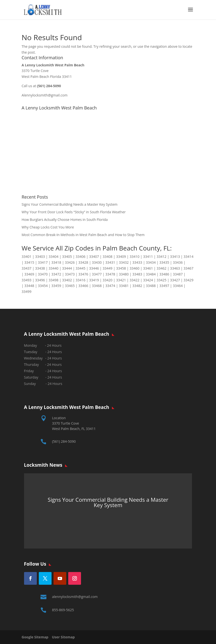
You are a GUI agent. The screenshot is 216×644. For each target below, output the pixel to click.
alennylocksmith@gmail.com (75, 597)
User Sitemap (63, 637)
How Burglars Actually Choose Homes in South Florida (65, 220)
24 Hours (55, 384)
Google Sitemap (36, 637)
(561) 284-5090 (64, 441)
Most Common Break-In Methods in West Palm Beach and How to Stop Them (83, 235)
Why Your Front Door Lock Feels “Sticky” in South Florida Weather (74, 212)
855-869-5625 (63, 610)
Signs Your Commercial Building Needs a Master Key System (70, 204)
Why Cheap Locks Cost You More (48, 227)
